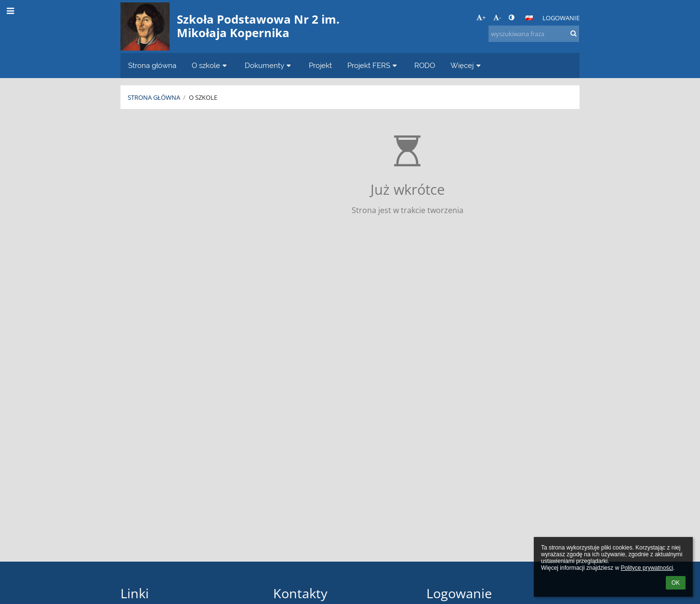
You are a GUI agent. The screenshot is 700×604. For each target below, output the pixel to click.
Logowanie (561, 18)
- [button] (497, 17)
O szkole (203, 97)
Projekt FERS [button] (373, 65)
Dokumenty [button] (269, 65)
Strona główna (154, 97)
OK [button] (676, 583)
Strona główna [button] (152, 65)
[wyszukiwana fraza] (534, 34)
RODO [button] (425, 65)
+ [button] (481, 17)
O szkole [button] (211, 65)
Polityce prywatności (647, 568)
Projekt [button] (320, 65)
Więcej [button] (467, 65)
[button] (529, 18)
